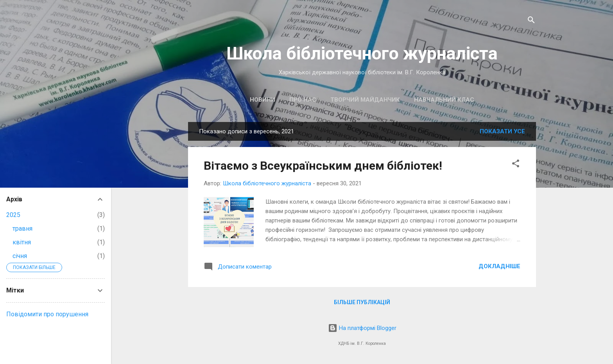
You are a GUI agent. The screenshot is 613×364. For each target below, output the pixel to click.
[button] (516, 165)
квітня (22, 242)
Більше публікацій (362, 302)
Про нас (303, 100)
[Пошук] (531, 21)
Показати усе (502, 131)
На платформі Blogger (362, 328)
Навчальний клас (444, 100)
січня (20, 256)
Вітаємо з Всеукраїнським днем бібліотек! (323, 166)
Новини (263, 100)
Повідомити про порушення (47, 314)
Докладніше (499, 266)
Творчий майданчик (365, 100)
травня (22, 229)
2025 (13, 215)
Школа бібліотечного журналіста (362, 53)
